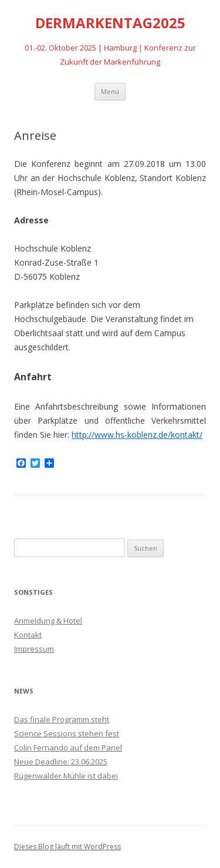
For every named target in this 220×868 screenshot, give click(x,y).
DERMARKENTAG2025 (110, 23)
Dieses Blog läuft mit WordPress (67, 847)
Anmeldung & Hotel (48, 621)
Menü (110, 91)
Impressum (34, 649)
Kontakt (28, 635)
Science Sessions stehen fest (67, 733)
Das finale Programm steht (62, 719)
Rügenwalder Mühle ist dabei (66, 776)
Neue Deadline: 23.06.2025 (61, 762)
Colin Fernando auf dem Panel (68, 748)
